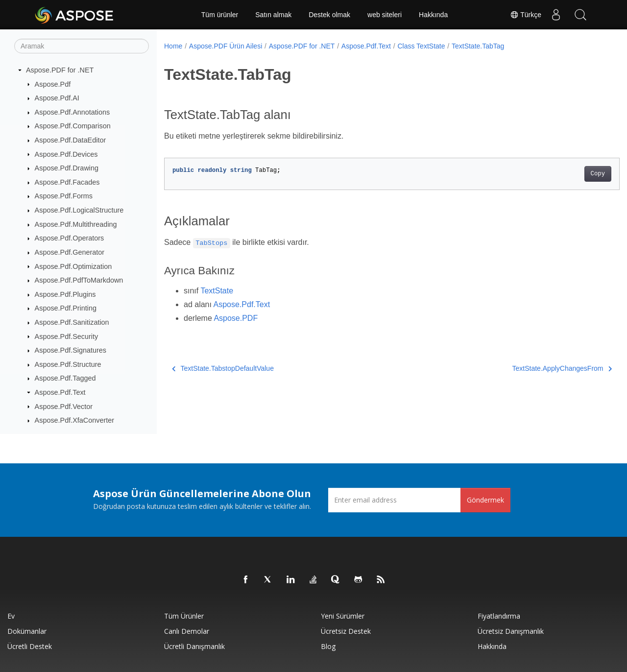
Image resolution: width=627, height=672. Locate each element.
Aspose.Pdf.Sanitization (72, 322)
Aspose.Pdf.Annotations (72, 112)
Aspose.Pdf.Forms (64, 196)
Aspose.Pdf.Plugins (65, 294)
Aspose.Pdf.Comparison (73, 126)
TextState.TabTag (478, 46)
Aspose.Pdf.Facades (67, 182)
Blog (328, 646)
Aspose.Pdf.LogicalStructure (79, 210)
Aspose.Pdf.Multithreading (76, 224)
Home (173, 46)
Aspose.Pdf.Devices (66, 154)
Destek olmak (329, 15)
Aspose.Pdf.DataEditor (71, 140)
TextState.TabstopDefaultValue (223, 368)
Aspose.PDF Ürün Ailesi (226, 46)
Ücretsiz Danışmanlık (511, 631)
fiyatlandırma (499, 616)
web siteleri (385, 15)
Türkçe (526, 15)
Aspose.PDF (236, 318)
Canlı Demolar (187, 631)
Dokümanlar (27, 631)
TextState (217, 291)
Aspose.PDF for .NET (60, 70)
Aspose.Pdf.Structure (68, 364)
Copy (566, 174)
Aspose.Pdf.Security (67, 336)
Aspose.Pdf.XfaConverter (74, 420)
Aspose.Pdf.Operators (70, 238)
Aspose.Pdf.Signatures (71, 350)
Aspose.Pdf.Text (60, 392)
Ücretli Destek (30, 646)
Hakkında (433, 15)
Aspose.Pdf (53, 84)
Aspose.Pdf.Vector (64, 407)
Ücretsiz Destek (346, 631)
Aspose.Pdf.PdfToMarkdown (79, 280)
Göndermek (485, 500)
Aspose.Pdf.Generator (70, 252)
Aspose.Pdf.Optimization (73, 266)
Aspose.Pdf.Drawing (67, 168)
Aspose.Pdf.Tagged (65, 378)
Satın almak (273, 15)
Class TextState (421, 46)
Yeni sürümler (343, 616)
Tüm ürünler (220, 15)
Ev (11, 616)
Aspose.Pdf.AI (57, 98)
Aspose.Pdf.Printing (66, 308)
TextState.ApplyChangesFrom (530, 368)
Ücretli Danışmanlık (194, 646)
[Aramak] (82, 46)
